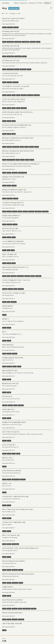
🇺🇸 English (48, 3)
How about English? (14, 8)
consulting (12, 13)
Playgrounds (32, 3)
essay (19, 13)
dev (7, 13)
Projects (40, 3)
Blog (16, 3)
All (3, 13)
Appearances (23, 3)
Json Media (6, 3)
